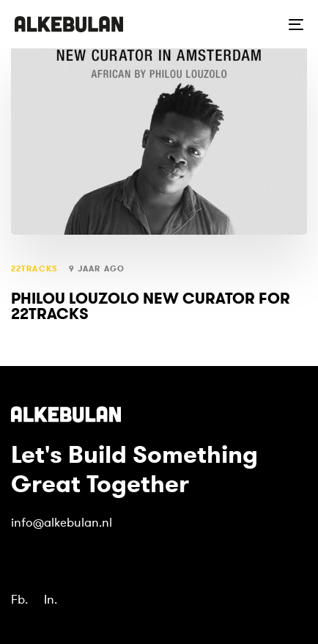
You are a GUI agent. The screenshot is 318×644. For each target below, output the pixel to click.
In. (51, 600)
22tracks (34, 269)
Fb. (19, 600)
